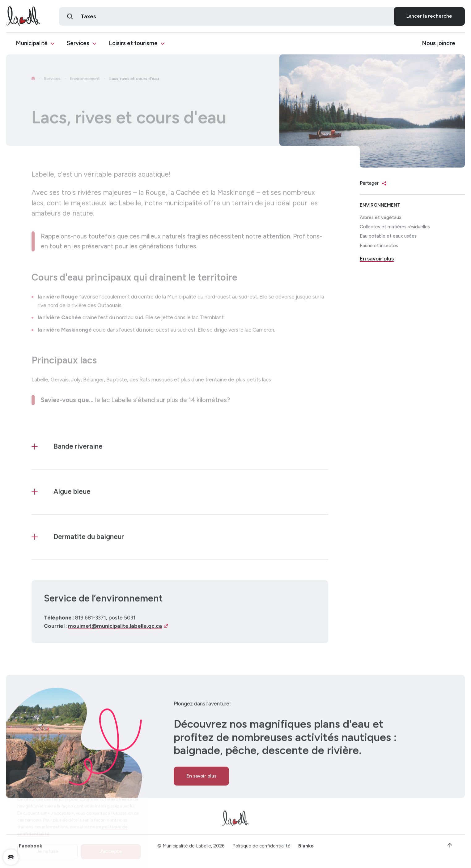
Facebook (30, 848)
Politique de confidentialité (261, 848)
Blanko (306, 848)
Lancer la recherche (429, 17)
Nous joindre (439, 44)
